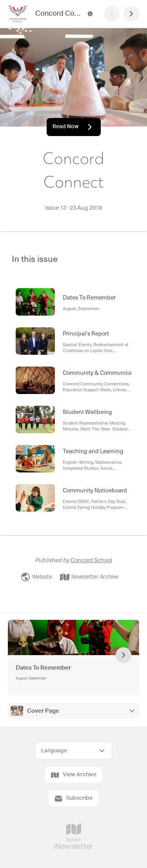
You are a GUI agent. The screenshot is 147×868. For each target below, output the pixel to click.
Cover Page (43, 711)
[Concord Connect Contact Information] (90, 14)
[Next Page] (131, 14)
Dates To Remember (43, 668)
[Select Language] (73, 751)
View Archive (74, 775)
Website (36, 577)
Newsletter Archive (89, 577)
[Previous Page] (112, 14)
